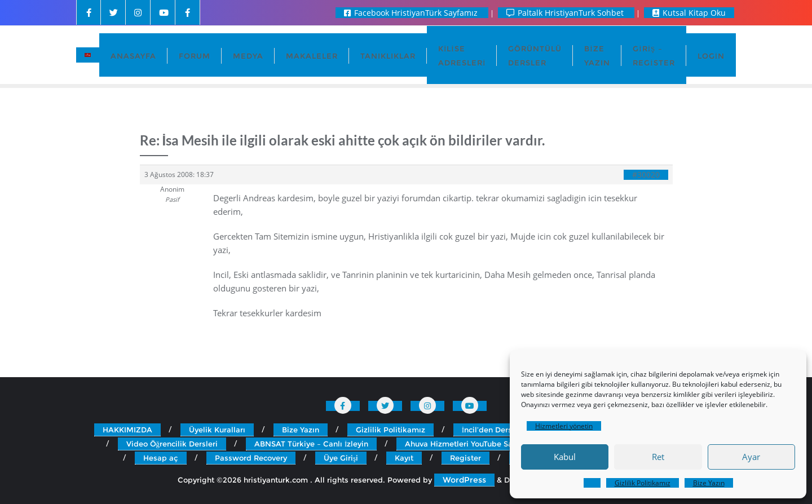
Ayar (751, 457)
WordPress (464, 480)
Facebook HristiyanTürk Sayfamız (412, 13)
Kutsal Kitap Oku (689, 13)
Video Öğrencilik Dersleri (172, 444)
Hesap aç (161, 458)
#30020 (646, 175)
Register (465, 458)
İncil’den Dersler (492, 430)
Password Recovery (251, 458)
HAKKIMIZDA (127, 430)
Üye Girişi (341, 458)
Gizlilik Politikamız (643, 483)
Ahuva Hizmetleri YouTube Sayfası (467, 444)
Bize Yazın (709, 483)
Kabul (565, 457)
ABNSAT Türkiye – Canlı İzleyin (311, 444)
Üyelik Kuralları (217, 430)
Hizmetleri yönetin (564, 426)
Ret (658, 457)
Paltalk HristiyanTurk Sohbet (566, 13)
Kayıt (404, 458)
